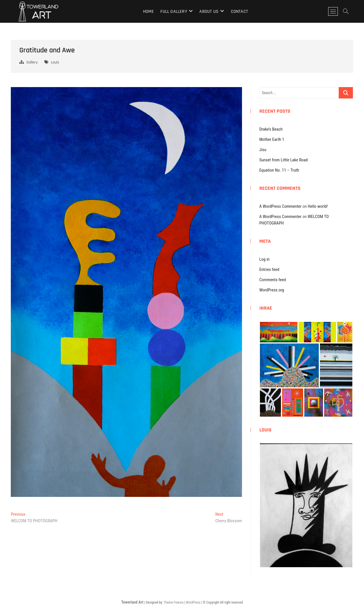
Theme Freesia (174, 602)
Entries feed (269, 270)
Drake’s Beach (271, 129)
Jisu (263, 150)
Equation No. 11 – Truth (279, 170)
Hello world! (318, 206)
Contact (239, 12)
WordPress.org (272, 290)
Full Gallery (174, 12)
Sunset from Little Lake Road (284, 160)
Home (148, 12)
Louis (55, 62)
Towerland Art (132, 602)
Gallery (32, 62)
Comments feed (273, 280)
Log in (264, 259)
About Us (209, 12)
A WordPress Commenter (281, 206)
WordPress (193, 602)
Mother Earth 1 (272, 139)
